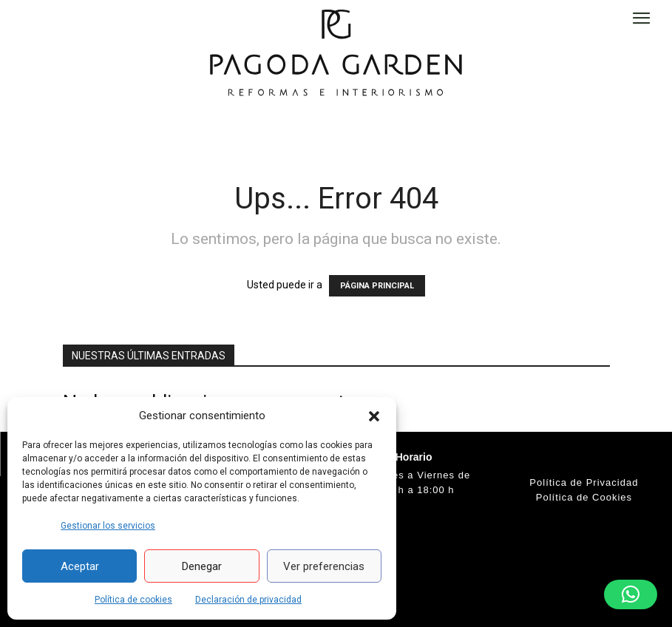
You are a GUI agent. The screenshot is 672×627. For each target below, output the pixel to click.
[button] (374, 416)
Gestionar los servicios (108, 526)
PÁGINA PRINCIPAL (377, 286)
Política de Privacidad (584, 482)
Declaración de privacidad (248, 600)
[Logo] (336, 51)
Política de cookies (133, 600)
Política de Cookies (584, 497)
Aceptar (80, 566)
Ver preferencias (324, 566)
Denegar (202, 566)
